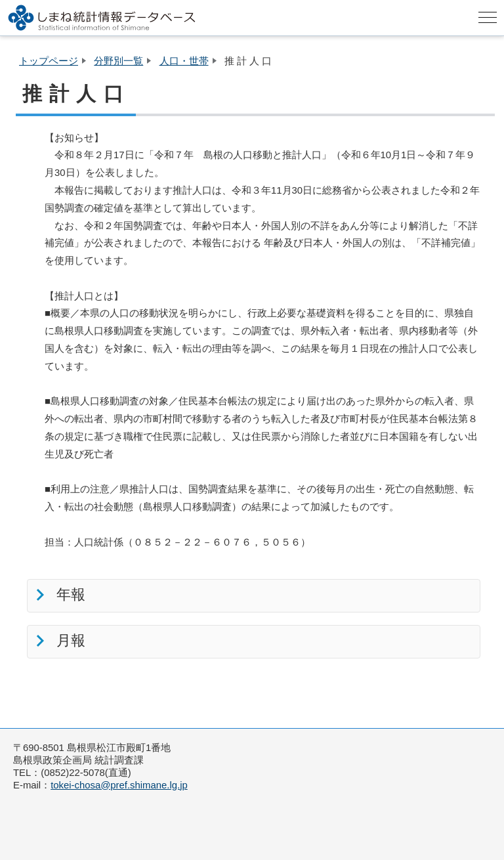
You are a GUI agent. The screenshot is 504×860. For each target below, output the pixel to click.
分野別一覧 (118, 61)
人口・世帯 (184, 61)
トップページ (49, 61)
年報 (68, 594)
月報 (68, 640)
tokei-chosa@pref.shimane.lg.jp (119, 785)
